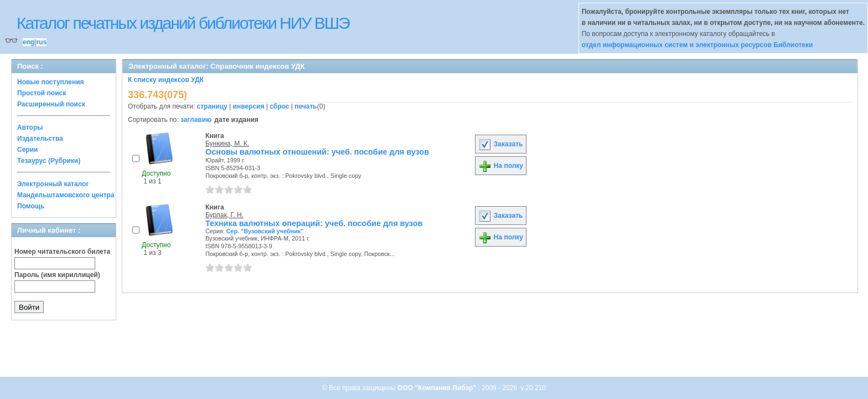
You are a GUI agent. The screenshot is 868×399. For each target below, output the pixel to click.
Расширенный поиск (51, 104)
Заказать (500, 144)
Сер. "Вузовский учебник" (265, 231)
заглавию (196, 120)
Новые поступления (51, 82)
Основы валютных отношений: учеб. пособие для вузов (317, 152)
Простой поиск (42, 93)
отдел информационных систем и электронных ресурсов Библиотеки (697, 45)
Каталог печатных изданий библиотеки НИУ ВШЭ (183, 23)
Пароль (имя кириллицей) (57, 275)
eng (29, 42)
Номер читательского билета (62, 252)
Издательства (40, 139)
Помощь (31, 206)
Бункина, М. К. (227, 144)
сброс (279, 106)
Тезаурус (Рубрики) (49, 161)
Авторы (30, 127)
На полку (501, 166)
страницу (212, 106)
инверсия (249, 106)
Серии (27, 150)
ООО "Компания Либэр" (438, 388)
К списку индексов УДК (166, 80)
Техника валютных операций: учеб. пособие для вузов (314, 223)
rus (41, 42)
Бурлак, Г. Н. (224, 215)
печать (306, 106)
